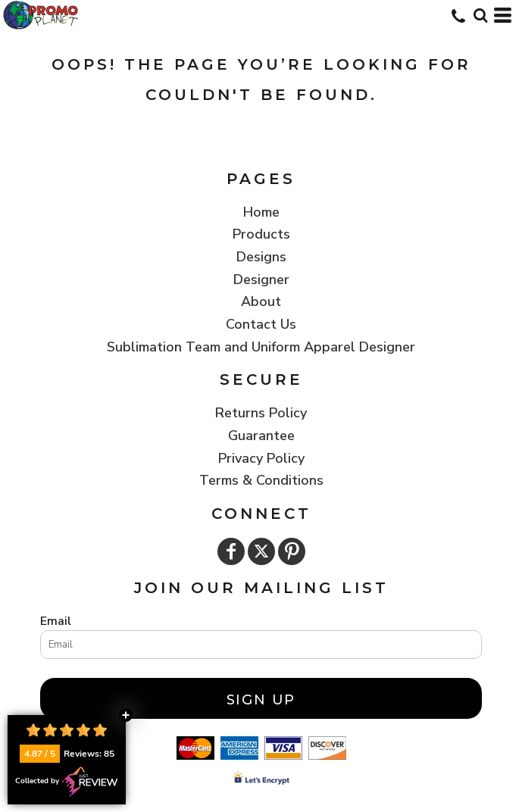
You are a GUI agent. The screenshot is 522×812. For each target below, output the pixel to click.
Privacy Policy (261, 458)
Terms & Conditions (261, 480)
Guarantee (261, 436)
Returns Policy (261, 413)
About (261, 301)
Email (56, 621)
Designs (261, 257)
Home (261, 212)
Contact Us (261, 324)
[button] (480, 15)
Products (261, 234)
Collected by (67, 782)
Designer (261, 280)
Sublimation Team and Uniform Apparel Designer (261, 347)
